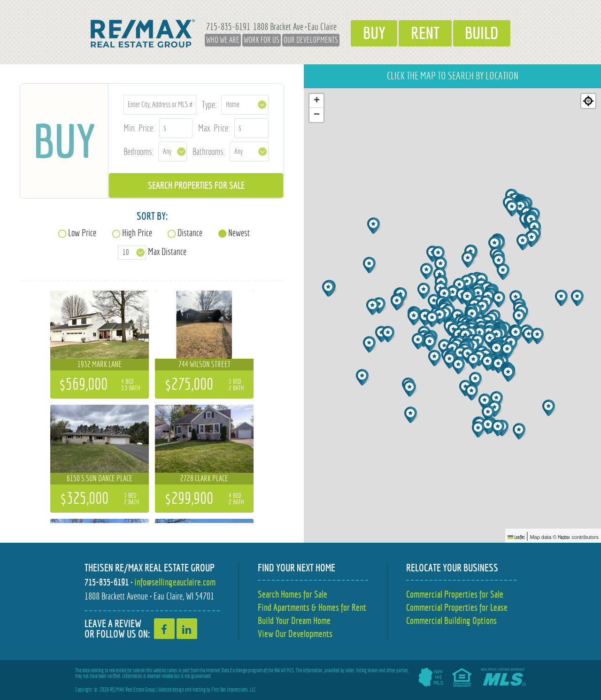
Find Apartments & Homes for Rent (312, 607)
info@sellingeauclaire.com (175, 582)
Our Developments (310, 40)
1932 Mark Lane (100, 364)
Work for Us (261, 40)
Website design (171, 690)
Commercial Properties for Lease (457, 607)
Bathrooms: (209, 151)
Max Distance (167, 251)
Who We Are (222, 40)
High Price (137, 233)
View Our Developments (295, 634)
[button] (411, 388)
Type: (209, 104)
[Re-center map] (588, 101)
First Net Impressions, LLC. (234, 690)
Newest (239, 233)
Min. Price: (139, 128)
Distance (190, 233)
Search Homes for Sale (293, 594)
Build (482, 33)
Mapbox (564, 537)
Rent (425, 33)
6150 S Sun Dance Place (100, 478)
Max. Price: (214, 128)
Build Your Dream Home (294, 620)
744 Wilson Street (204, 364)
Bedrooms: (139, 151)
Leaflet (516, 537)
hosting (199, 690)
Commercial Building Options (451, 620)
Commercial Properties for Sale (455, 594)
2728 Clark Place (204, 478)
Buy (374, 33)
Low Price (82, 233)
